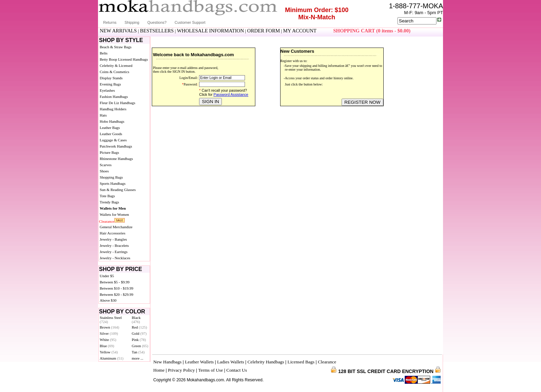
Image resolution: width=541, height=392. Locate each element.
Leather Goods (111, 134)
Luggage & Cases (113, 140)
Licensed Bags (301, 362)
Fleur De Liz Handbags (117, 103)
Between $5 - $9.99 (115, 282)
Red (139, 327)
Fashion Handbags (114, 97)
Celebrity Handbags (266, 362)
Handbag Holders (113, 109)
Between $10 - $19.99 (116, 288)
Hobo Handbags (112, 121)
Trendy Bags (109, 202)
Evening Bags (110, 84)
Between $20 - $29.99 (116, 294)
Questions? (157, 22)
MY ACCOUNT (300, 31)
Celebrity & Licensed (116, 66)
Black (136, 320)
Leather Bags (110, 128)
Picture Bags (109, 152)
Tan (138, 352)
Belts (104, 53)
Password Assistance (231, 94)
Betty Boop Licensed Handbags (124, 59)
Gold (139, 333)
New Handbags (167, 362)
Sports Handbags (113, 183)
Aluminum (112, 358)
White (108, 340)
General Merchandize (116, 227)
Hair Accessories (112, 233)
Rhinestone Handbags (116, 159)
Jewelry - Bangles (113, 239)
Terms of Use (211, 370)
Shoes (104, 171)
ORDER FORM (263, 31)
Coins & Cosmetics (115, 72)
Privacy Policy (181, 370)
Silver (109, 333)
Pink (139, 340)
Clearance (107, 221)
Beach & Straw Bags (116, 47)
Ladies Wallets (230, 362)
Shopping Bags (111, 177)
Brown (110, 327)
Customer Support (190, 22)
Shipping (132, 22)
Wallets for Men (113, 208)
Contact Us (237, 370)
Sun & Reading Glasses (118, 190)
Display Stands (111, 78)
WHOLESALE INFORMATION (210, 31)
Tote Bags (107, 196)
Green (140, 346)
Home (159, 370)
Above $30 (108, 300)
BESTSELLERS (157, 31)
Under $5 (107, 276)
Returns (110, 22)
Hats (103, 115)
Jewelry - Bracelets (114, 245)
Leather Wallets (199, 362)
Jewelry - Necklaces (115, 258)
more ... (138, 358)
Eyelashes (107, 90)
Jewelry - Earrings (114, 252)
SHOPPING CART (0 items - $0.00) (372, 31)
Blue (107, 346)
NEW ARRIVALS (118, 31)
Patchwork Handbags (116, 146)
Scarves (106, 165)
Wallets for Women (114, 214)
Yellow (109, 352)
